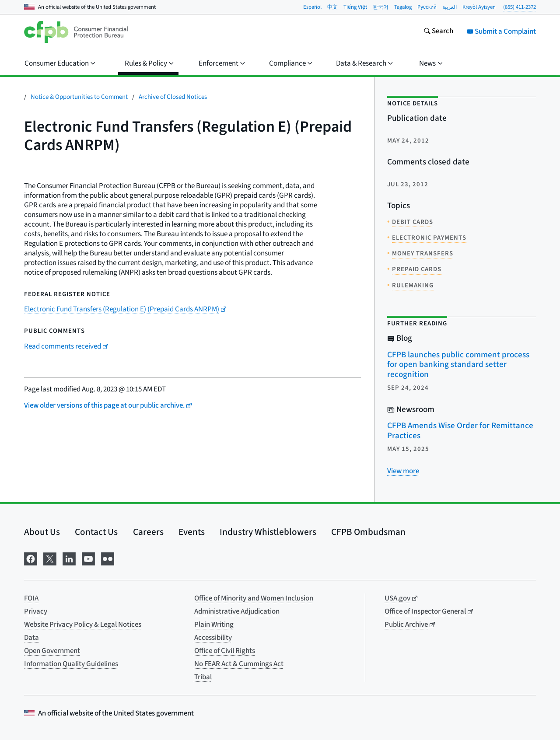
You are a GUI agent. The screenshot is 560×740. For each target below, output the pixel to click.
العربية (450, 7)
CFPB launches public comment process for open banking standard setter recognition (458, 365)
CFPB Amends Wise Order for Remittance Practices (460, 431)
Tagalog (403, 7)
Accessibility (213, 638)
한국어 (381, 7)
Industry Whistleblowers (268, 532)
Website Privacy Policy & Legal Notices (83, 625)
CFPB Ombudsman (368, 532)
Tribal (203, 677)
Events (192, 532)
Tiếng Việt (355, 7)
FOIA (31, 598)
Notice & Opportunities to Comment (79, 97)
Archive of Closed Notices (173, 97)
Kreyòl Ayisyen (479, 7)
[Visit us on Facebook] (31, 558)
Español (312, 7)
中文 (332, 7)
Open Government (52, 651)
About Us (42, 532)
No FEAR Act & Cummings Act (239, 664)
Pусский (427, 7)
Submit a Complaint (501, 31)
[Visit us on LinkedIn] (69, 558)
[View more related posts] (403, 471)
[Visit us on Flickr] (108, 558)
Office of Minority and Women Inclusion (254, 598)
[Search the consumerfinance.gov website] (438, 32)
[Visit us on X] (50, 558)
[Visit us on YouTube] (88, 558)
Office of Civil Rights (225, 651)
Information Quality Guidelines (71, 664)
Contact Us (96, 532)
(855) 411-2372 (520, 7)
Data (31, 638)
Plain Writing (214, 625)
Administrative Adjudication (237, 611)
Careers (148, 532)
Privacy (36, 611)
